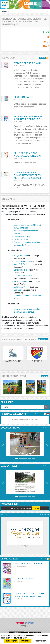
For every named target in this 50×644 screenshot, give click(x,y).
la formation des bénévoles (25, 312)
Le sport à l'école (21, 239)
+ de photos (45, 376)
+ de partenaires (43, 339)
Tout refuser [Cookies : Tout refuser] (25, 641)
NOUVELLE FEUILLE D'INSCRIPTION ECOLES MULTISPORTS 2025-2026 (28, 175)
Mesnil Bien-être (21, 281)
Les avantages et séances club (27, 309)
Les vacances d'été (22, 236)
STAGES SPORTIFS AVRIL (28, 63)
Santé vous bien (21, 270)
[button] (3, 356)
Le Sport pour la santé (23, 276)
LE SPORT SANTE (24, 97)
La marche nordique (22, 261)
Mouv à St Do (20, 264)
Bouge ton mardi (21, 256)
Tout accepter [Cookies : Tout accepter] (11, 641)
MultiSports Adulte (21, 287)
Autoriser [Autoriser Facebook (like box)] (36, 508)
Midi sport (18, 290)
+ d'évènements (38, 414)
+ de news (42, 58)
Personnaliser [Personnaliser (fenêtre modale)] (40, 641)
